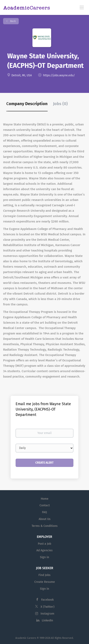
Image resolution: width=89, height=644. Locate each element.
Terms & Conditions (45, 526)
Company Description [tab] (27, 104)
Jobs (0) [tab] (60, 104)
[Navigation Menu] (82, 7)
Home (45, 499)
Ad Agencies (44, 550)
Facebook (47, 600)
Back (13, 21)
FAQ (44, 512)
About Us (45, 519)
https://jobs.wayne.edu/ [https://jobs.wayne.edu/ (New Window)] (59, 75)
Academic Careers (26, 638)
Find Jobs (44, 575)
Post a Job (44, 544)
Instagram (47, 614)
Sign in (44, 557)
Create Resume (45, 582)
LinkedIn (47, 620)
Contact (45, 505)
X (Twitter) (48, 607)
